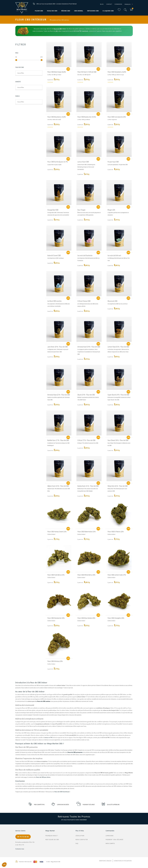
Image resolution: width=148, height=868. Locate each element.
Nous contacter (82, 840)
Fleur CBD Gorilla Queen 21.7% (58, 162)
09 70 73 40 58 (23, 837)
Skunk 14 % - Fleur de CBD (86, 395)
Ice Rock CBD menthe (54, 301)
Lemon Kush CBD (83, 162)
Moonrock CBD (112, 301)
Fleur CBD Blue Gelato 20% (86, 618)
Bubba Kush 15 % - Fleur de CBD (88, 486)
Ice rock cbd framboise (85, 255)
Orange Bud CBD (53, 210)
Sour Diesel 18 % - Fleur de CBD (118, 440)
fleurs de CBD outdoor (44, 701)
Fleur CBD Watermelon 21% (86, 532)
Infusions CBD (93, 11)
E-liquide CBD (108, 11)
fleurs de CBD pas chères (43, 777)
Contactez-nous (20, 849)
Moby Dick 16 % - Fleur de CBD (118, 486)
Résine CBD (66, 11)
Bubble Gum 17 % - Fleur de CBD (58, 440)
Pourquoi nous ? (52, 836)
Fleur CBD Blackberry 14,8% (57, 117)
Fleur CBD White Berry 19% (86, 575)
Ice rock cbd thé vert (114, 255)
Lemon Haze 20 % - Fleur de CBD (118, 347)
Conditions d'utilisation (123, 861)
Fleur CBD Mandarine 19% (56, 618)
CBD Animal (79, 11)
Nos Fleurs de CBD (52, 840)
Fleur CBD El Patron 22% (116, 532)
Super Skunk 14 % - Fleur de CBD (118, 395)
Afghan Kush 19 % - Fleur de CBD (58, 486)
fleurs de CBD (58, 29)
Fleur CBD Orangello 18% (116, 618)
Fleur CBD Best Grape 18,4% (57, 72)
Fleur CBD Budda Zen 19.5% (87, 117)
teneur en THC (49, 737)
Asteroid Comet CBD (54, 255)
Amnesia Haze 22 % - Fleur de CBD (59, 395)
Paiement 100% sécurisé (114, 840)
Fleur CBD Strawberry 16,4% (117, 72)
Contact (109, 4)
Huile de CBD (52, 11)
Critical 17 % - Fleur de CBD (86, 440)
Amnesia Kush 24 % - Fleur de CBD (89, 347)
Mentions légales (105, 861)
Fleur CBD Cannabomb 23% (117, 117)
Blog (102, 4)
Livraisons (110, 836)
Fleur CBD (39, 11)
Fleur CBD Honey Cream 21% (57, 532)
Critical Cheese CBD (84, 301)
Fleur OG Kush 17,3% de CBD (87, 72)
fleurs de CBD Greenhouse (62, 792)
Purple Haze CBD (113, 162)
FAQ (77, 843)
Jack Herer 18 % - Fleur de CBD (58, 347)
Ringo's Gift (111, 210)
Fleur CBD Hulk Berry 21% (56, 575)
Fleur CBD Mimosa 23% (55, 661)
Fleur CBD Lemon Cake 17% (117, 575)
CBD (56, 31)
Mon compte (110, 843)
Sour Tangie (81, 210)
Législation (80, 836)
